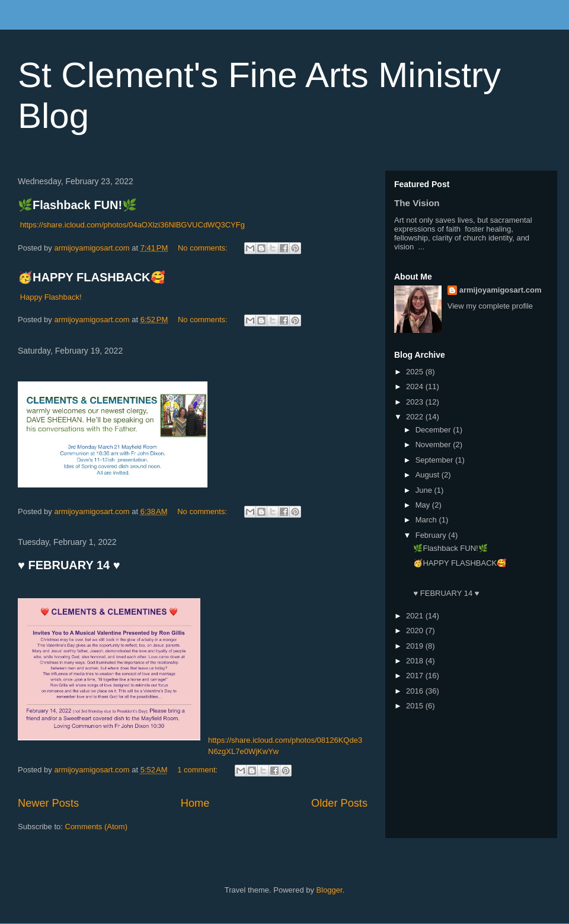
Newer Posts (48, 803)
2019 (416, 646)
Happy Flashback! (51, 297)
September (435, 460)
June (425, 490)
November (434, 445)
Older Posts (339, 803)
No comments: (204, 248)
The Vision (417, 203)
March (427, 520)
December (434, 430)
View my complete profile (490, 306)
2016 (416, 691)
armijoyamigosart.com (501, 290)
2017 (416, 676)
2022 (416, 417)
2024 (416, 386)
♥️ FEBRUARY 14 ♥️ (69, 565)
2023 (416, 402)
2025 (416, 372)
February (432, 535)
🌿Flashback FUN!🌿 (77, 205)
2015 (416, 706)
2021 (416, 616)
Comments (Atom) (96, 827)
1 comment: (199, 770)
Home (195, 803)
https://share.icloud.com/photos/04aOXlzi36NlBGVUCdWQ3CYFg (132, 225)
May (424, 505)
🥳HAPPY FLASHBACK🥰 (92, 277)
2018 (416, 661)
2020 (416, 631)
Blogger (330, 890)
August (429, 475)
